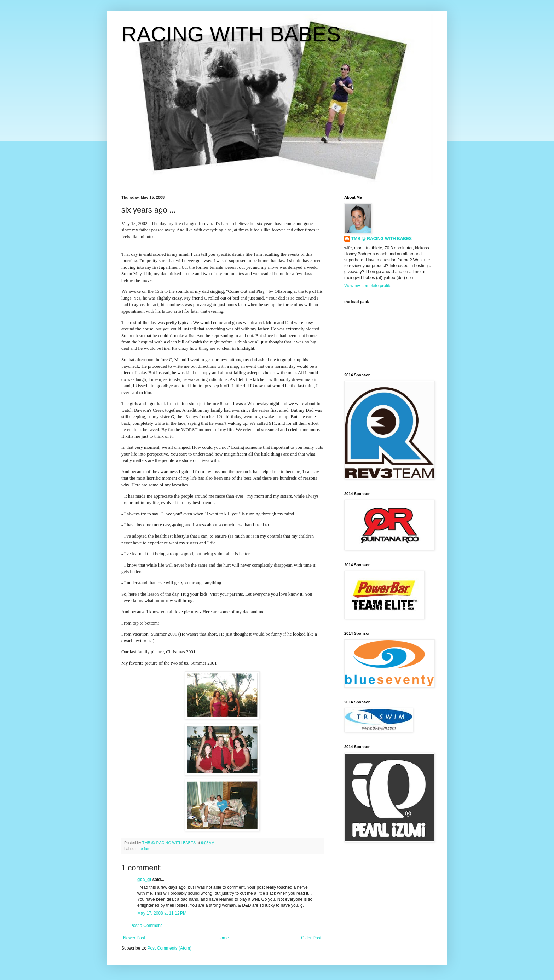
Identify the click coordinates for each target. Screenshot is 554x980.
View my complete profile (368, 286)
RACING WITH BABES (231, 34)
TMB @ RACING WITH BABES (382, 239)
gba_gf (145, 880)
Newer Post (134, 938)
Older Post (311, 938)
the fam (144, 849)
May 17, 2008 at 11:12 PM (162, 913)
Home (223, 938)
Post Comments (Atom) (169, 948)
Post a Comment (146, 926)
